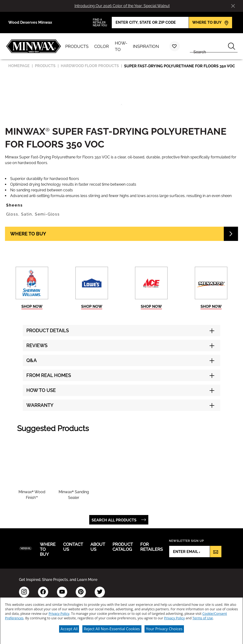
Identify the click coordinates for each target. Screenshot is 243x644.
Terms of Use (203, 617)
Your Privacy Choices (164, 628)
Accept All (69, 628)
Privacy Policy (59, 613)
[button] (121, 205)
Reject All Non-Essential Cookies (112, 628)
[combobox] (208, 46)
